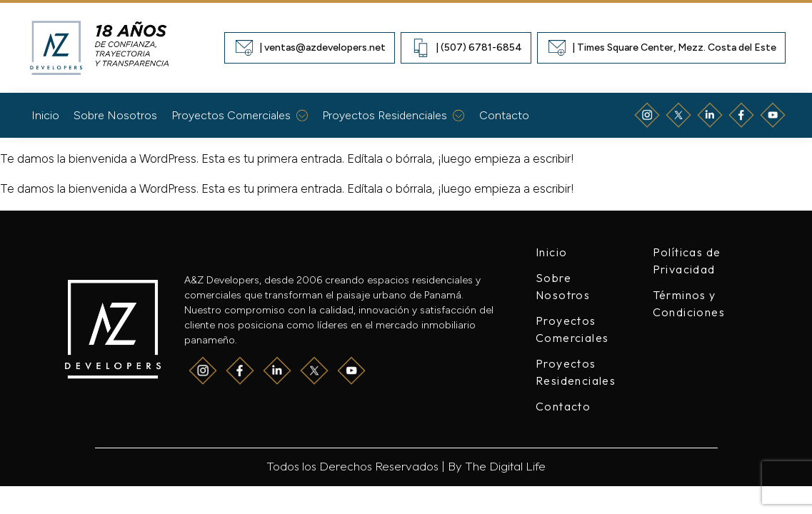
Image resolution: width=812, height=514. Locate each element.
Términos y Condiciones (689, 303)
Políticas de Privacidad (687, 261)
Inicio (45, 115)
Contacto (504, 115)
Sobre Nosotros (115, 115)
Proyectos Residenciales (394, 115)
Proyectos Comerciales (240, 115)
